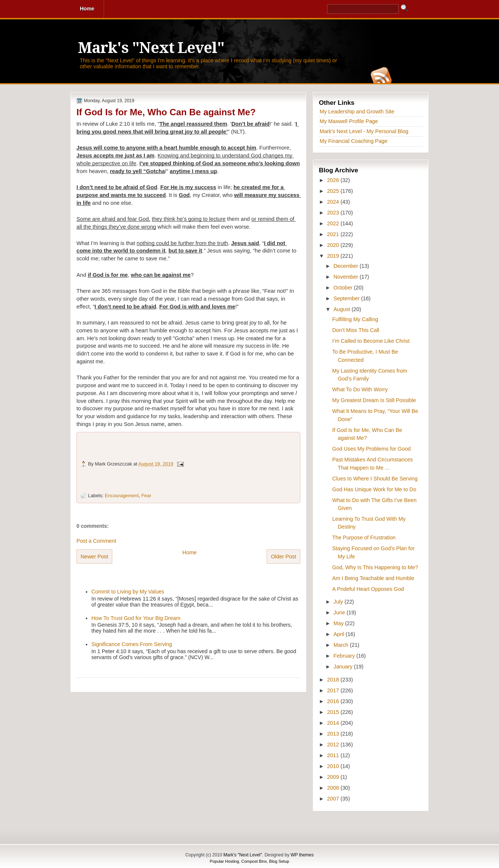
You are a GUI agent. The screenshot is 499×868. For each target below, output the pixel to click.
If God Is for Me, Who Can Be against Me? (166, 112)
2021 (334, 234)
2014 (334, 723)
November (346, 277)
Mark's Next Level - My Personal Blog (364, 131)
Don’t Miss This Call (356, 330)
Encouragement (122, 496)
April (340, 634)
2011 (334, 755)
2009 (334, 777)
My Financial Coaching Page (354, 141)
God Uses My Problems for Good (372, 449)
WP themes (302, 855)
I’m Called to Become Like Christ (371, 341)
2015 (334, 712)
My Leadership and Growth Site (357, 112)
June (340, 612)
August (342, 309)
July (339, 602)
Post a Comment (96, 541)
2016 (334, 701)
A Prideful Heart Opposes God (368, 589)
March (342, 645)
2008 (334, 788)
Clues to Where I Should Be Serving (375, 479)
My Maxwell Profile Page (349, 121)
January (344, 667)
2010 (334, 766)
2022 (334, 223)
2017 (334, 690)
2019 (334, 256)
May (339, 623)
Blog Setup (279, 861)
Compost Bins (254, 861)
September (347, 298)
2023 (334, 213)
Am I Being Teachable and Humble (373, 578)
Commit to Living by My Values (128, 592)
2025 (334, 191)
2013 (334, 734)
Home (189, 552)
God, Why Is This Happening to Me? (375, 567)
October (344, 288)
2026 (334, 180)
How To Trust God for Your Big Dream (136, 618)
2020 (334, 245)
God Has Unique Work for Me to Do (374, 489)
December (346, 266)
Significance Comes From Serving (132, 644)
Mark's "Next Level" (151, 48)
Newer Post (94, 557)
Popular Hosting (225, 861)
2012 (334, 745)
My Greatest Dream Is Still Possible (374, 400)
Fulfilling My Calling (355, 319)
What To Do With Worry (360, 389)
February (345, 656)
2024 (334, 202)
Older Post (283, 557)
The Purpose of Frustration (364, 538)
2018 (334, 680)
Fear (146, 496)
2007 (334, 799)
